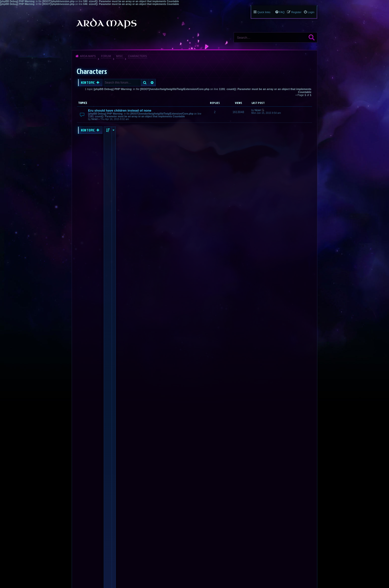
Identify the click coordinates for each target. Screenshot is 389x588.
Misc (120, 56)
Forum (106, 56)
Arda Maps (88, 56)
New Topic (88, 83)
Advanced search (152, 83)
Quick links (264, 12)
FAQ (282, 12)
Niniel (94, 119)
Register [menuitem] (296, 12)
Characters (137, 56)
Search (312, 37)
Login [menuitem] (311, 12)
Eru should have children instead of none (120, 110)
